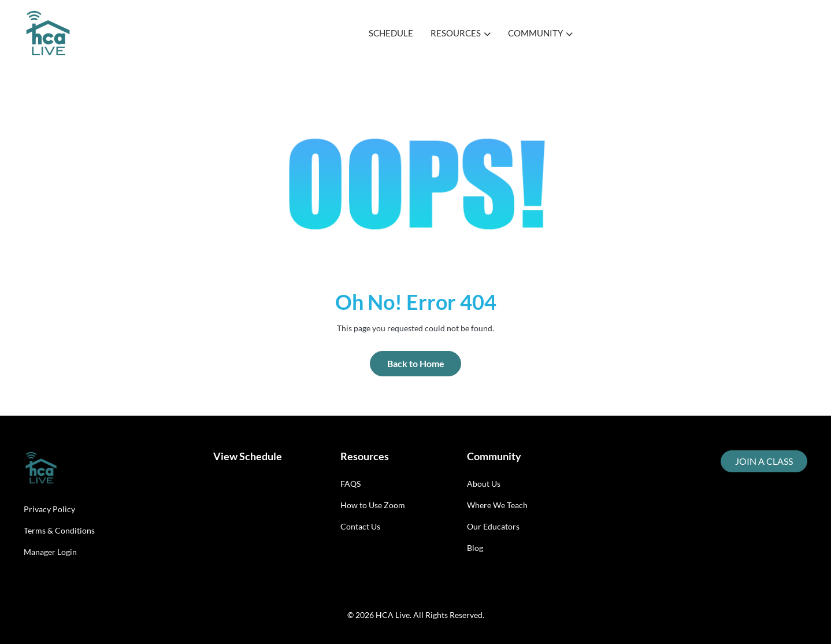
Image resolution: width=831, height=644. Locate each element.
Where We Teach (497, 505)
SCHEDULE (391, 33)
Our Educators (493, 526)
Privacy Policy (49, 509)
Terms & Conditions (59, 530)
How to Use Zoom (373, 505)
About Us (484, 484)
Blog (475, 548)
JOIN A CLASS (764, 461)
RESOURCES (461, 33)
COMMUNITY (540, 33)
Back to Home (416, 363)
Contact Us (360, 526)
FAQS (350, 484)
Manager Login (50, 552)
